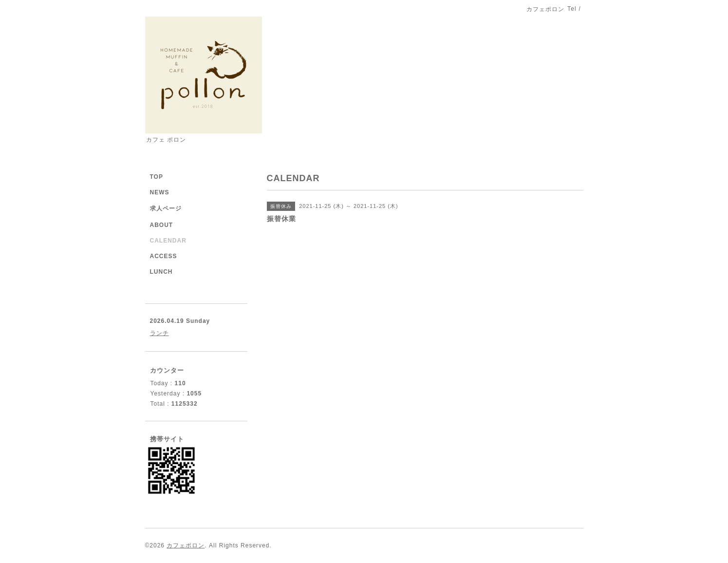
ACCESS (164, 256)
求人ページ (166, 208)
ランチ (159, 333)
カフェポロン (186, 545)
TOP (157, 177)
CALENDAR (168, 241)
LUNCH (161, 272)
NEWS (160, 192)
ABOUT (162, 225)
